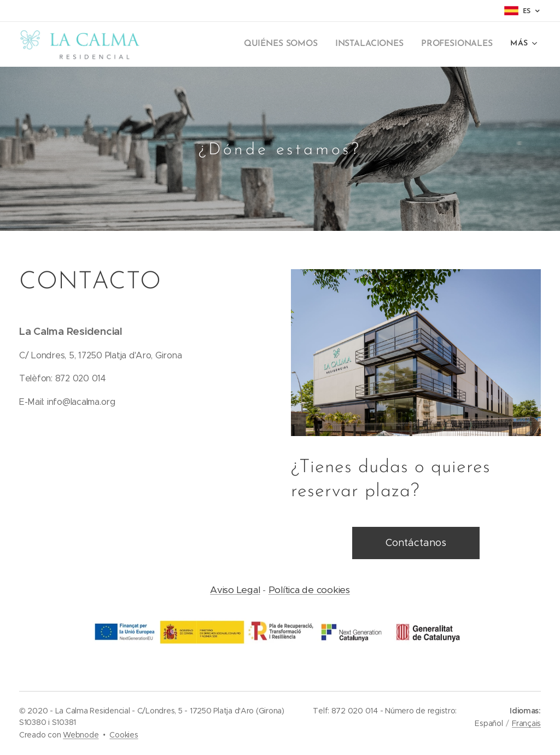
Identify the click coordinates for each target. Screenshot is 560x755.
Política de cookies (309, 590)
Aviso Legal (235, 590)
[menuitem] (220, 44)
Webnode (81, 735)
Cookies (124, 735)
